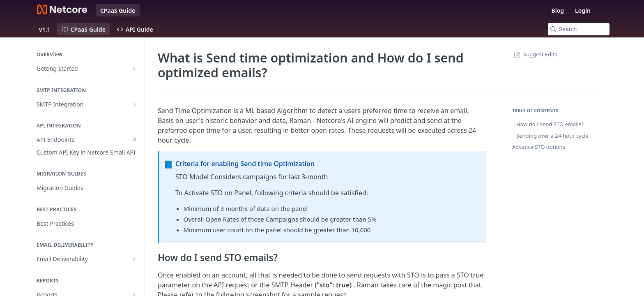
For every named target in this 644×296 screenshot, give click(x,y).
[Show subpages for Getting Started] (134, 69)
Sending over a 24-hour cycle (552, 136)
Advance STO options (539, 147)
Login (583, 10)
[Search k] (579, 29)
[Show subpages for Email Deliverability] (134, 259)
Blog (558, 10)
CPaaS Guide (118, 10)
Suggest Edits (535, 54)
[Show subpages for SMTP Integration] (134, 104)
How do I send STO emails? (550, 124)
